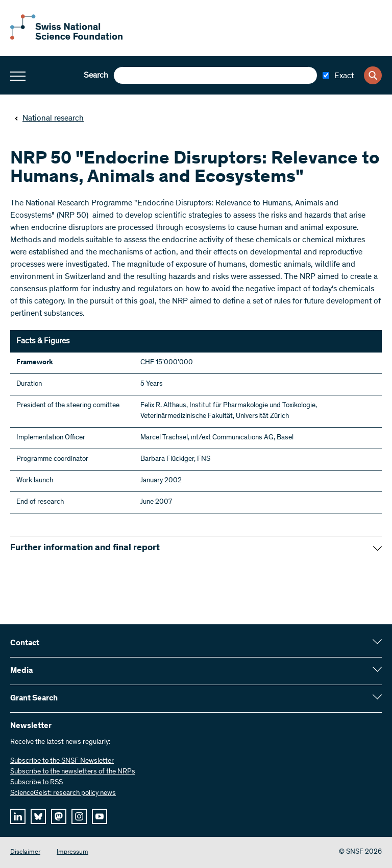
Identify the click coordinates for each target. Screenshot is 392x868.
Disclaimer (25, 852)
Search (96, 76)
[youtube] (100, 816)
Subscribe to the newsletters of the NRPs (73, 772)
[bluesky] (38, 816)
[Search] (373, 75)
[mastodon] (59, 816)
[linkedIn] (18, 816)
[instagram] (79, 816)
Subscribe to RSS (36, 783)
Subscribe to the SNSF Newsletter (62, 761)
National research (49, 119)
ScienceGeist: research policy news (63, 793)
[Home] (66, 38)
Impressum (72, 852)
